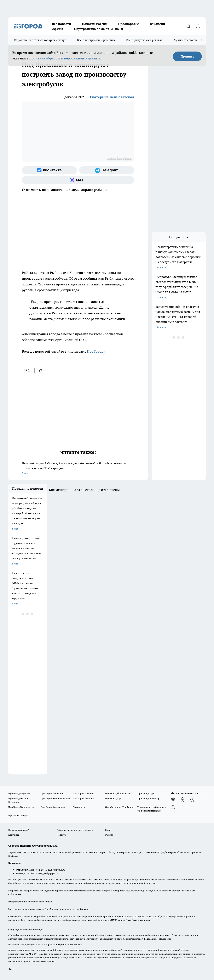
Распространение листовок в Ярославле (30, 902)
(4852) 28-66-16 (42, 870)
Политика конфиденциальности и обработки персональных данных (45, 944)
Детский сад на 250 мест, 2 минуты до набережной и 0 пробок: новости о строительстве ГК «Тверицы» (78, 468)
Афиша (58, 29)
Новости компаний (19, 830)
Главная (109, 835)
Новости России (95, 24)
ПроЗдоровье (129, 24)
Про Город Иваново (84, 793)
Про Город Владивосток (21, 807)
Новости (61, 835)
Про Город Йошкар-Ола (118, 793)
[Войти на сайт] (198, 26)
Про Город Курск (147, 793)
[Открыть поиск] (188, 26)
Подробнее (165, 939)
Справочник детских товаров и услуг (40, 40)
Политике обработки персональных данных (65, 58)
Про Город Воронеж (19, 793)
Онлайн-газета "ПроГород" (120, 807)
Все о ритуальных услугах (144, 40)
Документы (79, 807)
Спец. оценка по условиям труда (26, 930)
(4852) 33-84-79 (35, 873)
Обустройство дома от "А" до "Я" (99, 29)
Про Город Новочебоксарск (55, 798)
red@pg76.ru (51, 873)
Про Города (97, 351)
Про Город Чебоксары (149, 798)
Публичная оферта (18, 815)
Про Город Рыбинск (84, 798)
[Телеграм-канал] (107, 170)
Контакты (14, 835)
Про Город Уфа (113, 798)
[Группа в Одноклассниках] (183, 800)
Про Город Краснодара (53, 807)
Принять (187, 56)
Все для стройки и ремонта (96, 40)
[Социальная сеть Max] (78, 180)
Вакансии (157, 24)
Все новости (62, 24)
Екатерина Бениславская (112, 97)
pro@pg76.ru (58, 870)
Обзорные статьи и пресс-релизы (75, 830)
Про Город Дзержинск (53, 793)
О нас (108, 830)
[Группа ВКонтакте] (49, 170)
